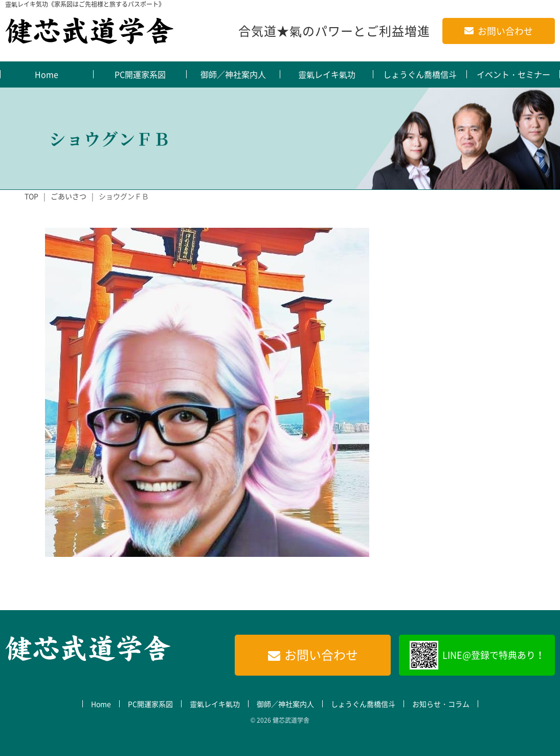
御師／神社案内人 (233, 74)
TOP (31, 196)
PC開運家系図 (140, 74)
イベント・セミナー (513, 74)
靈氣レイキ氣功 (327, 74)
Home (47, 74)
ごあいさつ (69, 196)
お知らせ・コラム (441, 704)
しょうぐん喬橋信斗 (420, 74)
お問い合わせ (505, 31)
